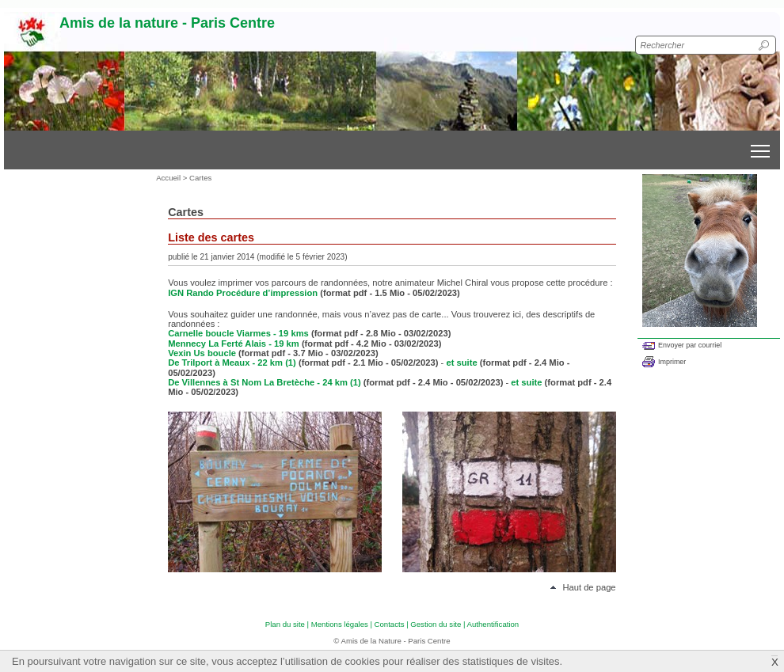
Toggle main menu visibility (761, 145)
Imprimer (672, 362)
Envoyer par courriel (690, 345)
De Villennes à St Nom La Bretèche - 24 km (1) (265, 382)
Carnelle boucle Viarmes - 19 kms (240, 333)
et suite (461, 363)
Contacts (390, 624)
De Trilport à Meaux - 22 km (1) (232, 363)
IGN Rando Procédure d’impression (243, 293)
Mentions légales (340, 624)
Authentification (493, 624)
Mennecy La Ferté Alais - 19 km (235, 344)
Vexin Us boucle (203, 353)
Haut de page (589, 587)
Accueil (168, 178)
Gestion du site (436, 624)
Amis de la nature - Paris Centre (167, 23)
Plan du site (285, 624)
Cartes (200, 178)
